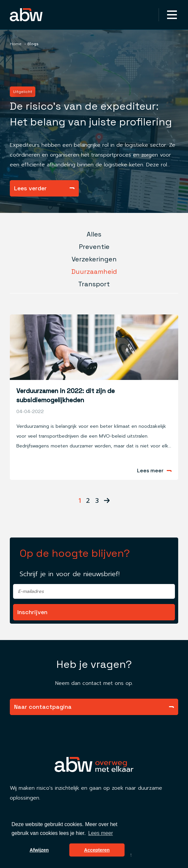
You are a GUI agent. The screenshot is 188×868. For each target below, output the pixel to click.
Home (16, 44)
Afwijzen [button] (39, 850)
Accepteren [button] (97, 850)
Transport (94, 284)
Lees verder (44, 188)
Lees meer (154, 471)
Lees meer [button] (101, 833)
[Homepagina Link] (37, 15)
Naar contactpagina (94, 707)
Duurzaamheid (94, 272)
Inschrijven (32, 612)
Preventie (94, 247)
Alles (94, 234)
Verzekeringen (94, 259)
